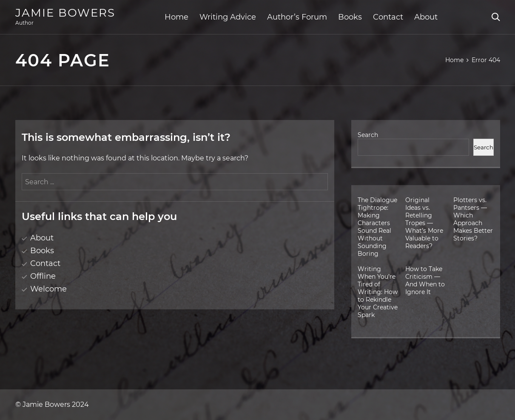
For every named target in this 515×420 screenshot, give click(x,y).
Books (350, 17)
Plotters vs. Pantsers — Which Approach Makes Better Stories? (473, 219)
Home (176, 17)
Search (368, 135)
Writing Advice (228, 17)
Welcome (48, 289)
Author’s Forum (297, 17)
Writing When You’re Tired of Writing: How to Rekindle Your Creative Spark (378, 292)
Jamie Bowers (65, 13)
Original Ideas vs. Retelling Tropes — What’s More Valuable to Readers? (424, 223)
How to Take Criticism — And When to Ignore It (425, 280)
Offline (43, 276)
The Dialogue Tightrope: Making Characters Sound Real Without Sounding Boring (377, 227)
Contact (388, 17)
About (426, 17)
